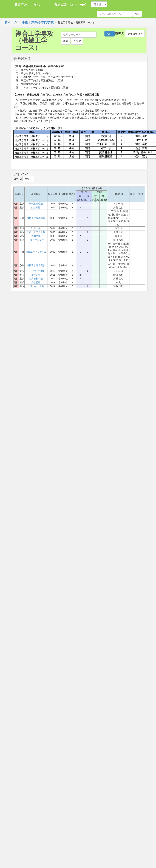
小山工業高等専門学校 (38, 22)
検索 (137, 14)
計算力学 (36, 228)
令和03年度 (135, 34)
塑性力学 (36, 275)
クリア (77, 41)
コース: (18, 179)
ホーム (11, 22)
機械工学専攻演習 (36, 218)
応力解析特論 (36, 279)
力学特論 (36, 282)
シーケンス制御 (36, 271)
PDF (110, 34)
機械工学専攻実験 (36, 265)
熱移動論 (36, 208)
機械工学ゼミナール (36, 252)
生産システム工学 (36, 232)
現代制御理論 (36, 204)
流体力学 (36, 236)
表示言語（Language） (71, 4)
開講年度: (119, 33)
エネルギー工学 (36, 286)
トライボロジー (36, 240)
